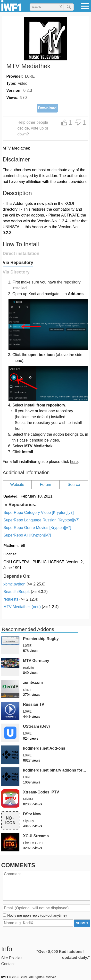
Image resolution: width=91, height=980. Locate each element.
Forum (45, 485)
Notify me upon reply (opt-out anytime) (37, 915)
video (23, 83)
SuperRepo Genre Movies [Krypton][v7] (37, 528)
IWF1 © (6, 977)
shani (27, 689)
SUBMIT (82, 923)
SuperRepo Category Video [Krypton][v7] (39, 513)
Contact (8, 964)
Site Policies (12, 958)
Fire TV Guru (33, 843)
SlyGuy (29, 821)
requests (21, 599)
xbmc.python (24, 584)
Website (17, 485)
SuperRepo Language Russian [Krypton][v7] (41, 520)
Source (74, 485)
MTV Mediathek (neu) (31, 607)
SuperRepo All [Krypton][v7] (27, 535)
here (74, 462)
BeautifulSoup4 (25, 592)
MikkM (28, 799)
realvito (29, 668)
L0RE (30, 76)
